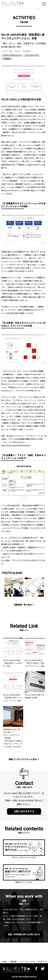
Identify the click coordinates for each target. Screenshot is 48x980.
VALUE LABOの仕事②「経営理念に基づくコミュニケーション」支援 (13, 698)
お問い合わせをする (24, 811)
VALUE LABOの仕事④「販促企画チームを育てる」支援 (13, 663)
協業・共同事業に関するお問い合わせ (24, 934)
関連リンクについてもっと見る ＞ (24, 759)
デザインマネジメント (12, 55)
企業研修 (7, 59)
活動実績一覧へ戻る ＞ (24, 605)
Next (46, 587)
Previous (2, 587)
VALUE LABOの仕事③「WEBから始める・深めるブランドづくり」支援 (35, 663)
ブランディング (32, 55)
